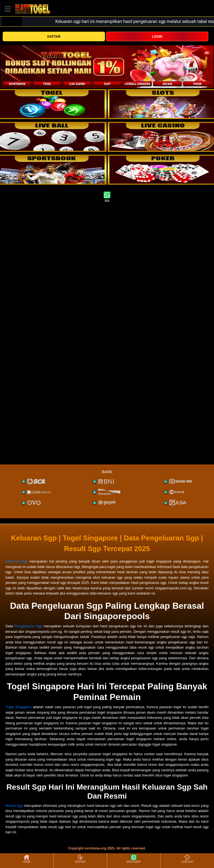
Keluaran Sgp (17, 561)
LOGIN (157, 37)
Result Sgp (14, 806)
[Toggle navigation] (8, 9)
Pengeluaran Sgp (28, 626)
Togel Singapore (18, 707)
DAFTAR (54, 37)
